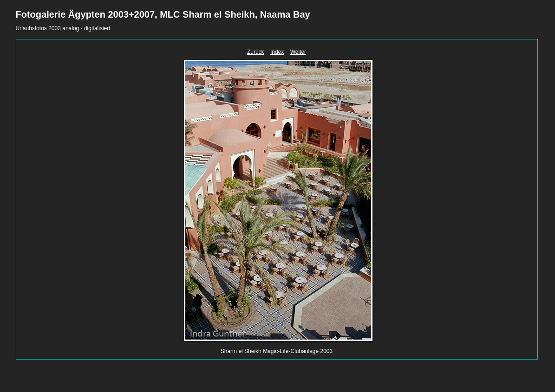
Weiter (298, 52)
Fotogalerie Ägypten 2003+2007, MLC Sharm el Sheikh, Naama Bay (163, 14)
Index (277, 52)
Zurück (256, 52)
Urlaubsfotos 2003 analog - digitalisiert (63, 28)
